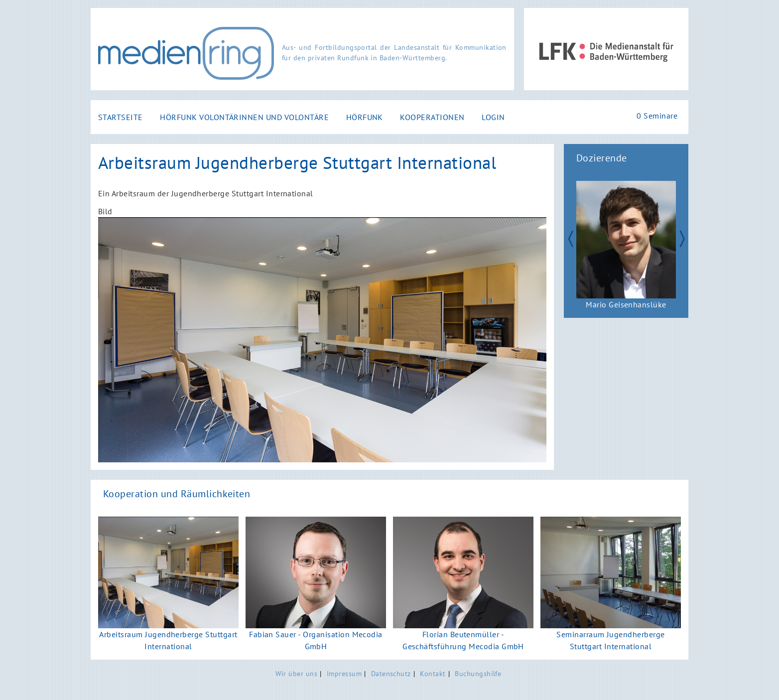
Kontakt (433, 673)
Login (493, 117)
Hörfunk (365, 117)
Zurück (566, 238)
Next (686, 238)
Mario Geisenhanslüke (626, 304)
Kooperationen (432, 117)
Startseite (121, 117)
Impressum (344, 673)
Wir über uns (297, 673)
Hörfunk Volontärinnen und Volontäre (244, 117)
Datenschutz (391, 673)
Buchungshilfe (478, 673)
